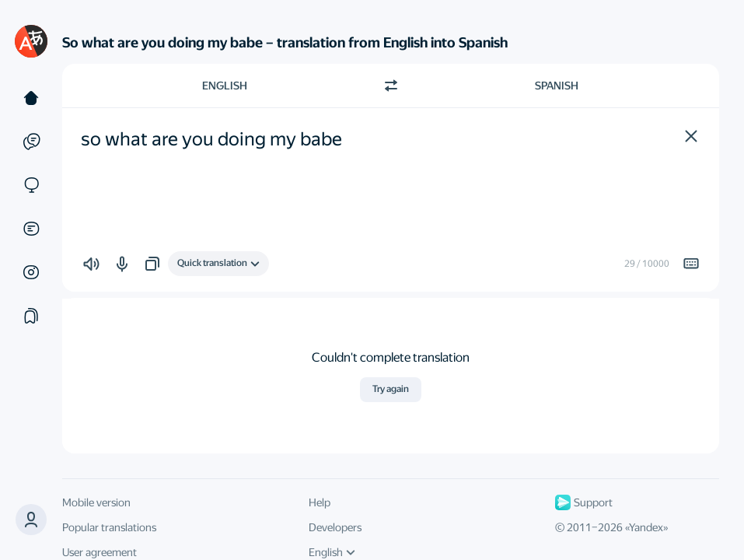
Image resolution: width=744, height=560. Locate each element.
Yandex (646, 527)
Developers (335, 527)
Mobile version (96, 502)
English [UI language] (332, 552)
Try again (391, 389)
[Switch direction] (391, 86)
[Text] (31, 98)
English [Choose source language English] (225, 86)
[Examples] (31, 142)
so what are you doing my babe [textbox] (211, 139)
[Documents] (31, 229)
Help (320, 502)
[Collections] (31, 316)
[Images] (31, 272)
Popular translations (109, 527)
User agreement (100, 552)
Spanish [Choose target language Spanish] (557, 86)
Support (584, 502)
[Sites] (31, 185)
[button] (691, 136)
